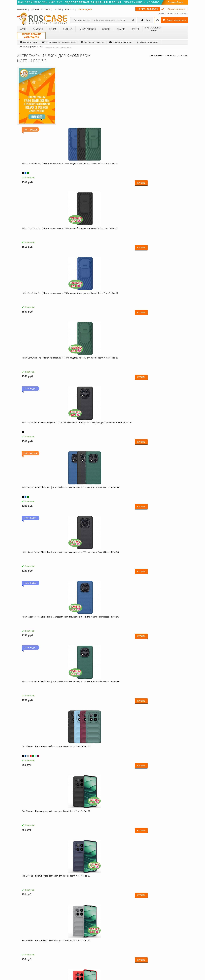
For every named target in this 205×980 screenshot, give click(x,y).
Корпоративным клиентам (30, 952)
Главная (49, 47)
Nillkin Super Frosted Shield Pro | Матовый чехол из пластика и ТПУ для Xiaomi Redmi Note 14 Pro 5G (123, 172)
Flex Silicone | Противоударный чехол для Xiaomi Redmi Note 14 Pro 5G (123, 237)
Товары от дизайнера (28, 956)
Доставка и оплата (41, 9)
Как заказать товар (86, 930)
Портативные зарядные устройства (59, 42)
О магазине (24, 930)
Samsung (38, 29)
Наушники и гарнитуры (92, 42)
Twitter (176, 947)
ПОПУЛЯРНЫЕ (157, 56)
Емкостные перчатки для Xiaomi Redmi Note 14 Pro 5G (36, 753)
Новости (70, 9)
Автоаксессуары (28, 42)
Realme (121, 29)
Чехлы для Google (56, 949)
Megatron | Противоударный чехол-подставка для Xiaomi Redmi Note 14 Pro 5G (38, 496)
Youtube (176, 964)
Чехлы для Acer (55, 960)
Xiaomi (53, 29)
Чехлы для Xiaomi (56, 938)
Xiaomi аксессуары (63, 47)
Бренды (23, 945)
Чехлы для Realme (56, 952)
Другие (135, 29)
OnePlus (68, 29)
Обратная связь (145, 955)
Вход (146, 20)
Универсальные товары (153, 29)
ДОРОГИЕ (182, 56)
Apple (23, 29)
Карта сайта (83, 951)
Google (106, 29)
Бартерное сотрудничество (31, 949)
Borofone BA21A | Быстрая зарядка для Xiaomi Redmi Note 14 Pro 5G (81, 689)
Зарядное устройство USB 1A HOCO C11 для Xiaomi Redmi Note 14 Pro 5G (124, 755)
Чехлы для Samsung (57, 934)
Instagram (177, 953)
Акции (58, 9)
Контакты (22, 9)
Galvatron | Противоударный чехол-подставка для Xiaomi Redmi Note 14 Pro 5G (124, 366)
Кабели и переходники (147, 42)
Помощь (82, 934)
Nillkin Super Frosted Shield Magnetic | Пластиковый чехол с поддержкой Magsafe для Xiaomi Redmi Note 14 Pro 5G (81, 172)
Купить (91, 124)
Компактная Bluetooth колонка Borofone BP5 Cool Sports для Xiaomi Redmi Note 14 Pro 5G (81, 755)
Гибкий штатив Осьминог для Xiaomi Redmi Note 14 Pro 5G (38, 818)
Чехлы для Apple (56, 930)
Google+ (176, 958)
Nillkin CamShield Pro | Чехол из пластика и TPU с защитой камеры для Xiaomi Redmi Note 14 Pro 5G (79, 107)
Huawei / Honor (87, 29)
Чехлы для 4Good (56, 956)
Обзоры (112, 930)
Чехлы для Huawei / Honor (60, 945)
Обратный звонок (176, 9)
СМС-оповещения (86, 938)
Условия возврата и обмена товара (90, 942)
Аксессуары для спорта (31, 47)
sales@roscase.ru (115, 948)
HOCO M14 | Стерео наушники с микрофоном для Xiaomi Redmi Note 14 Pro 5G (38, 690)
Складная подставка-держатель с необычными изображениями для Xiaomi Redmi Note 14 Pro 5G (80, 819)
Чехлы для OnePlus (57, 941)
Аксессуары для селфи (120, 42)
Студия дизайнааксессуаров (31, 36)
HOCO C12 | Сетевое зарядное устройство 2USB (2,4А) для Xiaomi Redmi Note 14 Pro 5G (166, 690)
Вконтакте (177, 942)
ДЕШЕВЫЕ (171, 56)
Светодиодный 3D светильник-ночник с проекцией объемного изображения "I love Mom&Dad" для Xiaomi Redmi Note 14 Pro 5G (166, 755)
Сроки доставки (85, 947)
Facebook (177, 937)
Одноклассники (180, 931)
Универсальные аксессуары (31, 960)
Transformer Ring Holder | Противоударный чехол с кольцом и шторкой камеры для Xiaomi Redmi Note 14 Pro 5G (124, 560)
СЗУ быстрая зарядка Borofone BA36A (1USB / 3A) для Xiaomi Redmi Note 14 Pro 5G (123, 690)
